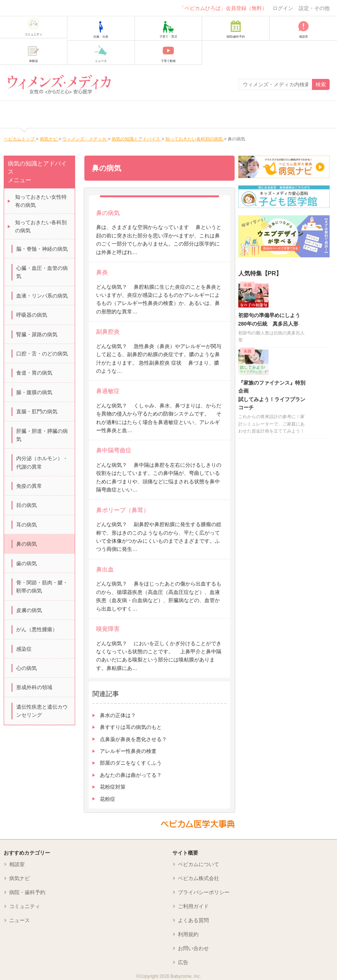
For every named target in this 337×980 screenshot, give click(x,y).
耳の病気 (27, 525)
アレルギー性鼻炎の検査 (128, 751)
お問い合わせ (193, 948)
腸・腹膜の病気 (34, 392)
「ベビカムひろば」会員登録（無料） (223, 8)
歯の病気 (27, 563)
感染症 (24, 649)
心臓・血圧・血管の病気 (42, 272)
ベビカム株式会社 (199, 878)
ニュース (20, 920)
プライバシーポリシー (204, 892)
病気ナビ (20, 878)
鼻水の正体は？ (118, 715)
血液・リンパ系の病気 (42, 296)
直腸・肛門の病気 (37, 411)
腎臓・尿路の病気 (37, 334)
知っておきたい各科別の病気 (41, 226)
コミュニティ (25, 906)
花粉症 (108, 799)
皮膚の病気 (29, 610)
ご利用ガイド (193, 906)
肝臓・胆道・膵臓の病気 (42, 435)
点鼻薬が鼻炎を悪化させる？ (133, 739)
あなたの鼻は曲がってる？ (131, 775)
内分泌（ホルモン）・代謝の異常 (42, 462)
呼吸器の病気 (32, 315)
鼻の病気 (27, 544)
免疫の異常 (29, 486)
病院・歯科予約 (27, 892)
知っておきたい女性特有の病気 (41, 201)
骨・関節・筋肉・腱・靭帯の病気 (42, 587)
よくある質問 (193, 920)
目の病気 (27, 505)
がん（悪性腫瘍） (37, 629)
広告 (183, 962)
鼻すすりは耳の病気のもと (131, 727)
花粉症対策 (113, 787)
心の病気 (27, 668)
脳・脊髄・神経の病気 (42, 249)
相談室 (17, 864)
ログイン (283, 8)
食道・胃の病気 (34, 373)
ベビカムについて (199, 864)
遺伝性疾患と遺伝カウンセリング (42, 711)
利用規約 (188, 934)
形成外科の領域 (34, 687)
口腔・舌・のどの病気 (42, 354)
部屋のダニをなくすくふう (131, 763)
